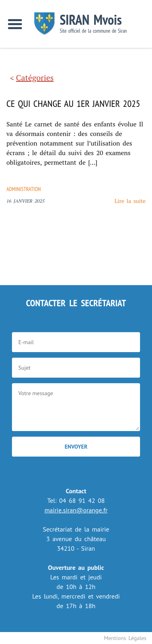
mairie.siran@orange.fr (76, 510)
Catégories (35, 78)
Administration (24, 189)
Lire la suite (130, 201)
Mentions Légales (125, 638)
